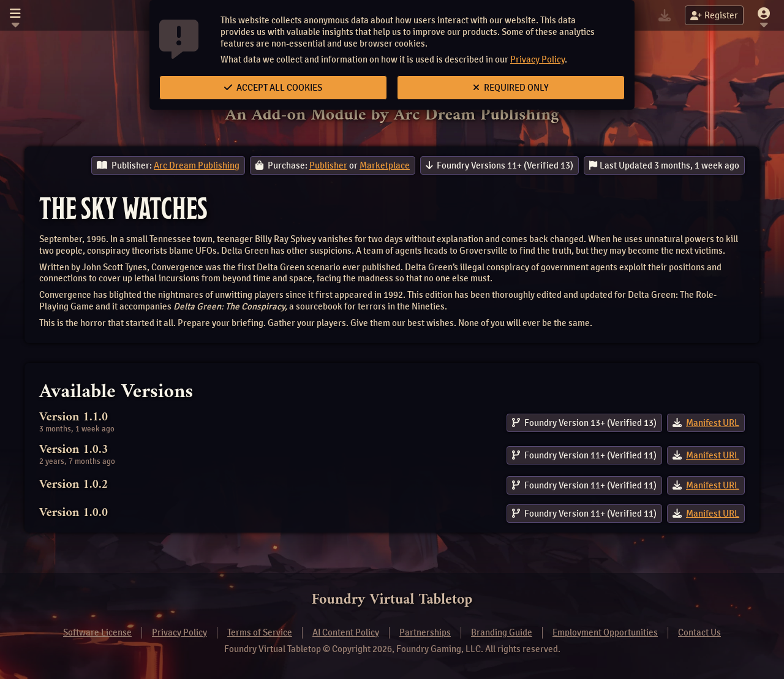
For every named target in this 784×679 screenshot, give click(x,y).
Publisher (328, 165)
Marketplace (385, 165)
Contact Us (699, 632)
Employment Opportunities (605, 632)
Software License (97, 632)
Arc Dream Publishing (197, 165)
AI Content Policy (346, 632)
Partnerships (425, 632)
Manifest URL (713, 423)
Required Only (511, 88)
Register (714, 15)
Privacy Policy (537, 59)
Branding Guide (502, 632)
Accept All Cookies (273, 88)
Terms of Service (260, 632)
